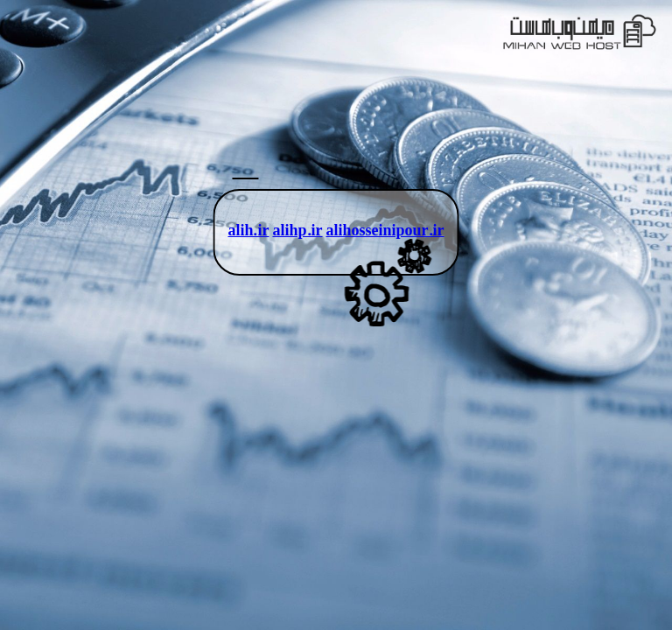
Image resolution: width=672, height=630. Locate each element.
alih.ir (248, 232)
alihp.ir (297, 232)
